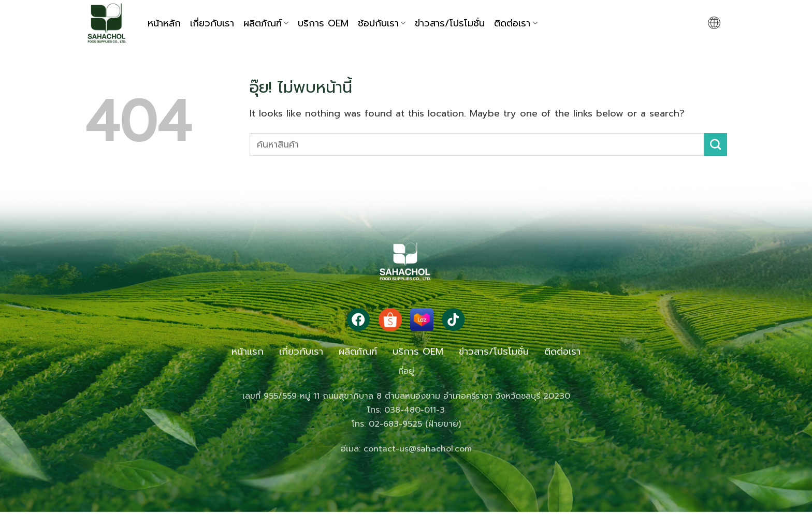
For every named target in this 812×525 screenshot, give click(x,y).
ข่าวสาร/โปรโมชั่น (450, 23)
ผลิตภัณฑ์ (266, 23)
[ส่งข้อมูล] (716, 144)
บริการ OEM (323, 23)
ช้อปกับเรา (382, 23)
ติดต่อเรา (516, 23)
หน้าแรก (248, 352)
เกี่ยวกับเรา (212, 23)
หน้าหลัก (164, 23)
